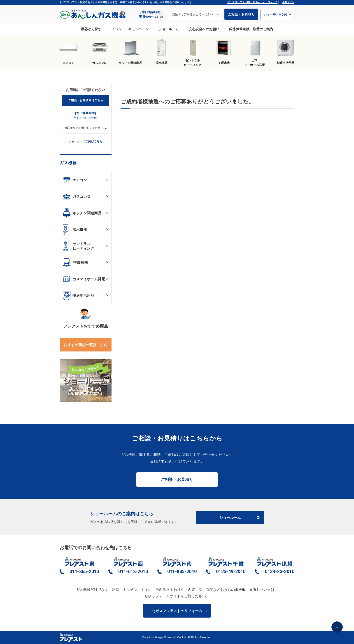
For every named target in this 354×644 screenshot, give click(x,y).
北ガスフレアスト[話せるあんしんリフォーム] (253, 2)
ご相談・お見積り (241, 14)
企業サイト (288, 2)
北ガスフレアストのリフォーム (179, 611)
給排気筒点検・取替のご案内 (251, 29)
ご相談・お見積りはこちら (86, 100)
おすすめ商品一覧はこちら (86, 345)
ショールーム (169, 29)
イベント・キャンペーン (130, 29)
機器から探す (91, 29)
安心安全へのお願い (204, 29)
